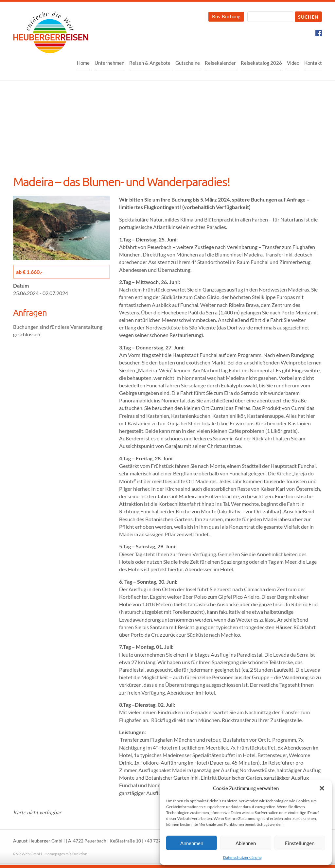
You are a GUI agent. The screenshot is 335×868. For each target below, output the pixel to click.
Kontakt (313, 63)
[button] (322, 788)
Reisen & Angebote (150, 63)
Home (83, 63)
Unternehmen (109, 63)
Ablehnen (246, 843)
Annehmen (192, 843)
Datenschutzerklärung (242, 857)
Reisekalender (220, 63)
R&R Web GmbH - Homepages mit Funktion (50, 854)
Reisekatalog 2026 (261, 63)
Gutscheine (188, 63)
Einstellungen (300, 843)
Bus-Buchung (226, 16)
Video (293, 63)
